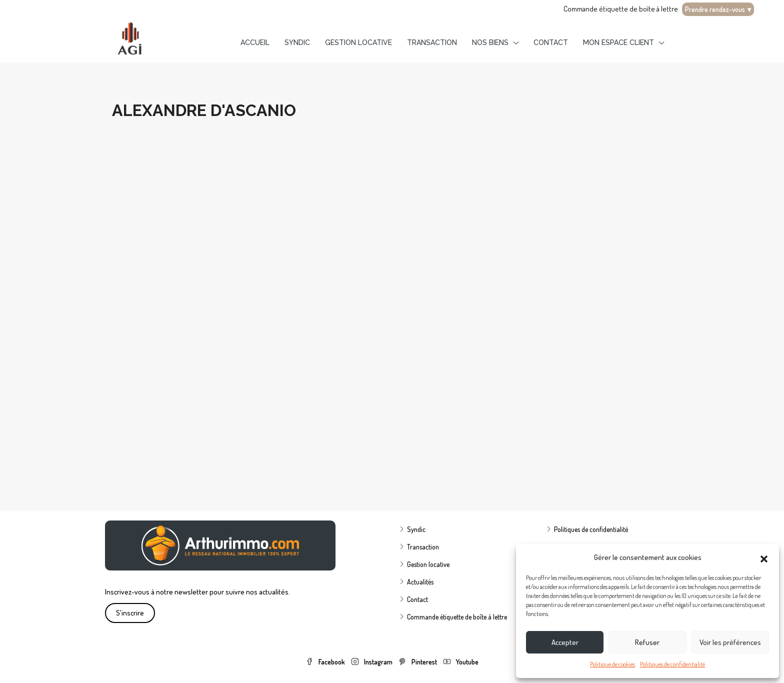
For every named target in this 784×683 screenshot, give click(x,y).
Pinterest (419, 662)
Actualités (420, 582)
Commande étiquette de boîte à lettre (621, 9)
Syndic (297, 42)
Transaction (432, 42)
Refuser (647, 642)
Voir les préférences (730, 642)
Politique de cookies (612, 664)
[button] (764, 557)
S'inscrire (130, 613)
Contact (551, 42)
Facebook (326, 662)
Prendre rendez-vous (718, 9)
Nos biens (490, 42)
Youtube (461, 662)
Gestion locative (358, 42)
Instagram (373, 662)
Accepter (565, 642)
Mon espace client (618, 42)
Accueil (255, 42)
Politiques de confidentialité (672, 664)
